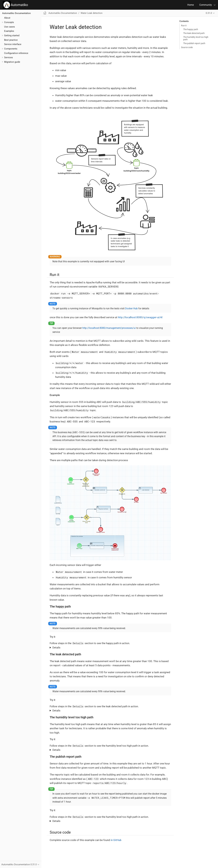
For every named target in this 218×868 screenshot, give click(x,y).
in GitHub (116, 840)
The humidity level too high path (196, 38)
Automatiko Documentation (16, 13)
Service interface (13, 44)
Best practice (11, 40)
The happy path (191, 29)
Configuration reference (16, 53)
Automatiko (15, 5)
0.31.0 (209, 13)
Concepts (9, 22)
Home (191, 5)
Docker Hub (131, 308)
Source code (187, 47)
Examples (9, 31)
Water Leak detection (92, 13)
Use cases (10, 27)
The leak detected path (194, 33)
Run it (184, 26)
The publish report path (194, 43)
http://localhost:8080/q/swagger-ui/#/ (140, 317)
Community (206, 5)
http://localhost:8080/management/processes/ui (109, 328)
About (7, 18)
